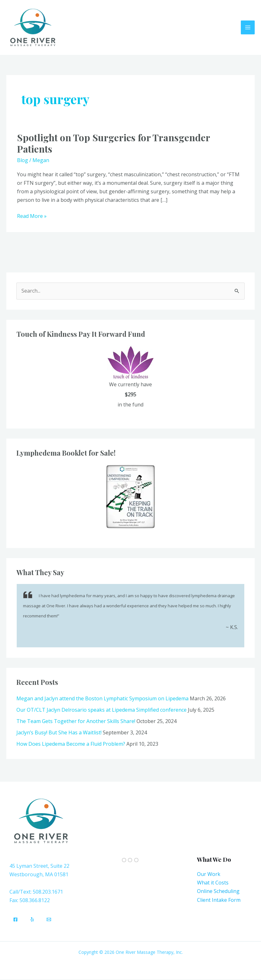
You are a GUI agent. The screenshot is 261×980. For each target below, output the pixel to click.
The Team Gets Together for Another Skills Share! (76, 722)
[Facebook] (15, 920)
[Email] (49, 920)
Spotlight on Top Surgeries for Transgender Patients (113, 144)
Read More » (32, 217)
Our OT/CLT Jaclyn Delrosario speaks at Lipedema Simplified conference (101, 710)
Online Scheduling (218, 892)
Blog (23, 161)
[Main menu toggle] (248, 28)
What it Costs (213, 883)
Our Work (209, 875)
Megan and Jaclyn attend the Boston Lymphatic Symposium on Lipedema (102, 699)
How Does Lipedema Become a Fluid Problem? (71, 744)
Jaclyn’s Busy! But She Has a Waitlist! (59, 733)
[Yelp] (32, 920)
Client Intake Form (219, 901)
